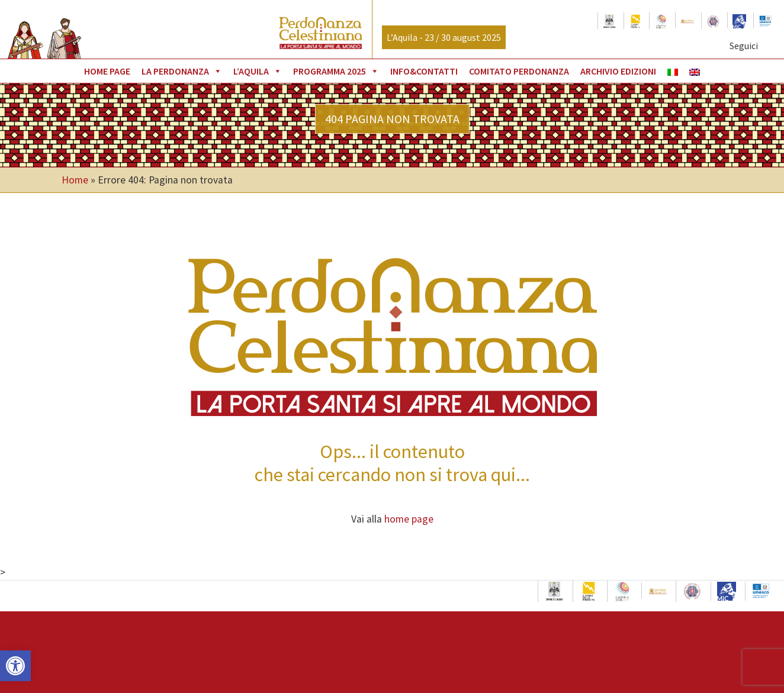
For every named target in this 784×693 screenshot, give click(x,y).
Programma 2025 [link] (336, 71)
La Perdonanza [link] (182, 71)
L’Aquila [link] (258, 71)
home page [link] (409, 519)
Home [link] (75, 180)
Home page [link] (107, 71)
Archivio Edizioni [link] (618, 71)
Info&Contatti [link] (424, 71)
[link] (15, 666)
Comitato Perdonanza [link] (519, 71)
